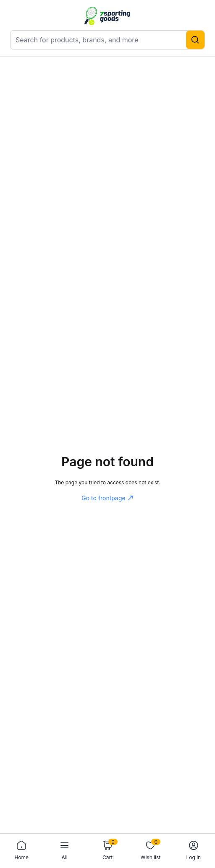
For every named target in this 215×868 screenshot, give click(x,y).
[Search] (195, 40)
